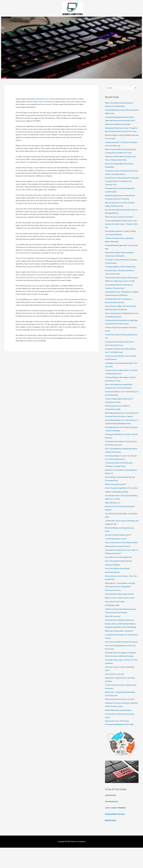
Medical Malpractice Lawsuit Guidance (119, 731)
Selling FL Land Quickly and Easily (117, 505)
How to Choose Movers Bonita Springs (119, 578)
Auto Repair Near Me (113, 589)
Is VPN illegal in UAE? (113, 622)
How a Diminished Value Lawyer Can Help (120, 611)
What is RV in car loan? (114, 633)
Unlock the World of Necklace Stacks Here (121, 637)
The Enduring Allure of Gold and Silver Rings (121, 270)
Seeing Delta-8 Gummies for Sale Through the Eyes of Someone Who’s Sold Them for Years (121, 132)
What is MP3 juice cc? (113, 516)
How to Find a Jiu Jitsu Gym (115, 694)
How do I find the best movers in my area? (121, 720)
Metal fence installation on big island (118, 124)
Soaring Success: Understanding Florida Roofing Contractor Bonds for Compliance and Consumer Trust (121, 185)
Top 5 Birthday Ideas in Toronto (117, 552)
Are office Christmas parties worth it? (119, 549)
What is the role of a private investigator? (120, 220)
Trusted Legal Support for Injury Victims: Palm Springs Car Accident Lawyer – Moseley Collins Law (122, 228)
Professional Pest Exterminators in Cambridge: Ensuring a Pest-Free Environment (118, 331)
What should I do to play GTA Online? (119, 563)
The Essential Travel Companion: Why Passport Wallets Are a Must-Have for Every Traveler (121, 285)
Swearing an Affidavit (113, 582)
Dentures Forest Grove (113, 607)
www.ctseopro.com (43, 99)
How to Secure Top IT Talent (116, 619)
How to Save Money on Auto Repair (118, 585)
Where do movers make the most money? (121, 615)
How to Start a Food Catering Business (119, 574)
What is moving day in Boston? (116, 495)
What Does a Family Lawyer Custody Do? (120, 648)
